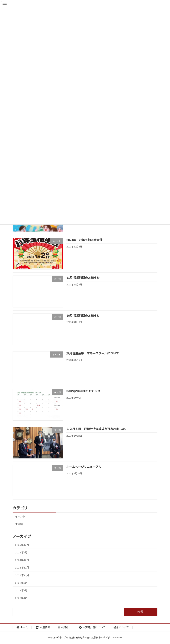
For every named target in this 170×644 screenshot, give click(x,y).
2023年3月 (21, 590)
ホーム (22, 627)
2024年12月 (22, 560)
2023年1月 (21, 598)
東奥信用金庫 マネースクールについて (93, 353)
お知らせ (65, 627)
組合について (121, 627)
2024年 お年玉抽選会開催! (85, 240)
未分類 (19, 524)
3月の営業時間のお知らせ (83, 391)
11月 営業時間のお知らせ (83, 278)
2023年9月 (21, 583)
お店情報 (43, 627)
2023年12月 (22, 568)
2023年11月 (22, 575)
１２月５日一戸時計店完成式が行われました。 (97, 429)
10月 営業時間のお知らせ (83, 315)
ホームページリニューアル (84, 467)
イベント (20, 517)
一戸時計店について (92, 627)
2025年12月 (22, 545)
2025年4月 (21, 553)
